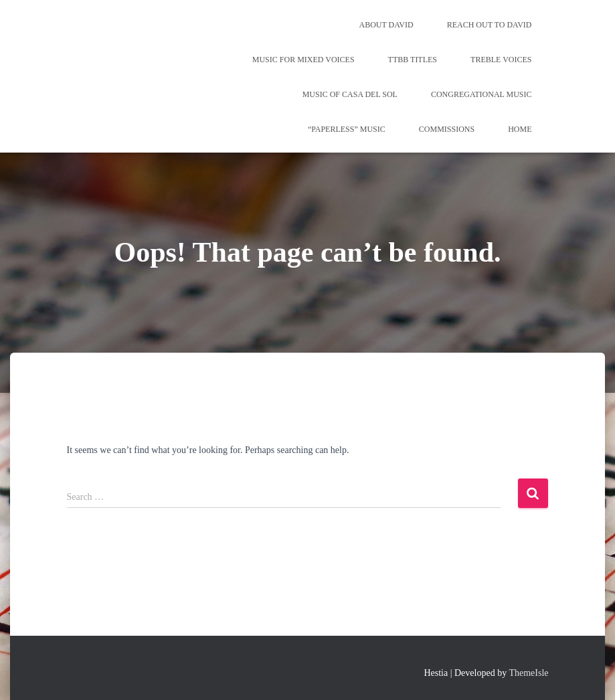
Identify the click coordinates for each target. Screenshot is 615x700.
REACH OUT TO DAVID (490, 25)
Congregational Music (481, 94)
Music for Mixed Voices (303, 60)
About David (386, 25)
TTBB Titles (413, 60)
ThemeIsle (528, 673)
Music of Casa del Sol (350, 94)
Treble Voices (501, 60)
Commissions (447, 129)
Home (520, 129)
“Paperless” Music (347, 129)
